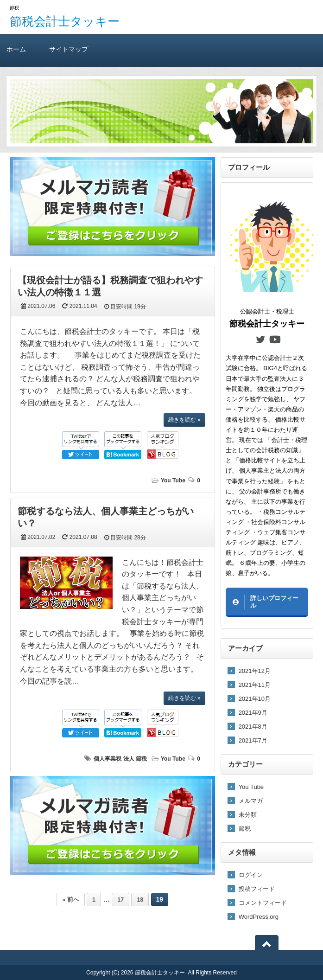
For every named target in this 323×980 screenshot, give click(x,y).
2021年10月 (255, 699)
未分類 (248, 815)
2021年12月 (255, 671)
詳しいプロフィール (274, 602)
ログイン (251, 875)
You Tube (173, 480)
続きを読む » (184, 420)
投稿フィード (257, 889)
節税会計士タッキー (65, 21)
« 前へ (70, 900)
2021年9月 (253, 713)
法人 (129, 759)
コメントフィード (263, 903)
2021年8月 (253, 727)
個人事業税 (108, 759)
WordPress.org (259, 917)
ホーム (16, 49)
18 (140, 900)
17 (120, 900)
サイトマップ (69, 49)
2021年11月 (255, 685)
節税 (141, 759)
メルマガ (251, 801)
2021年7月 (253, 740)
